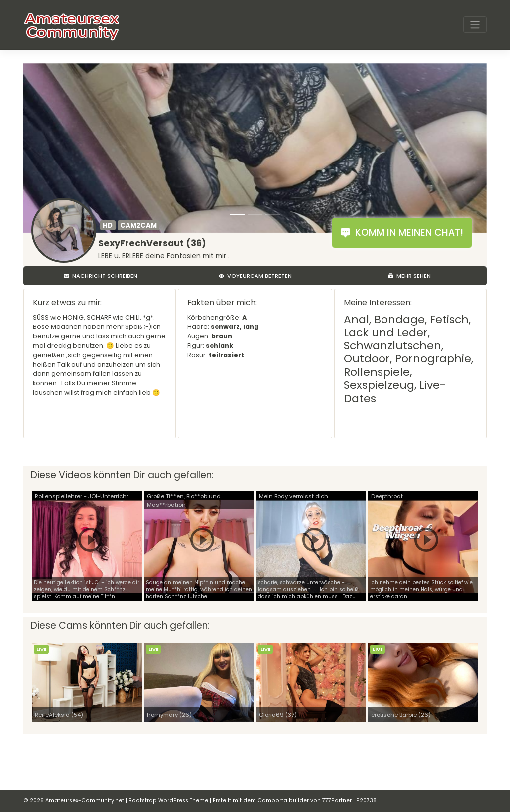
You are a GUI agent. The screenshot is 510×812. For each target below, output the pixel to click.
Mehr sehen (409, 276)
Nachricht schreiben (101, 276)
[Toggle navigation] (475, 25)
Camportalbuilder (283, 800)
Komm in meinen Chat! (402, 233)
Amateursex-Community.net (85, 800)
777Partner (337, 800)
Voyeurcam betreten (255, 276)
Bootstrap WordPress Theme (168, 800)
